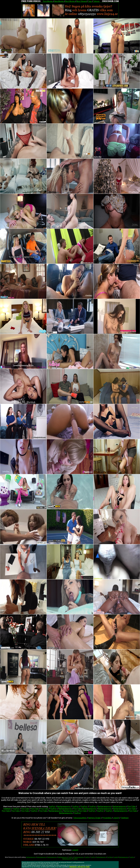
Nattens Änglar (94, 818)
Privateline (107, 818)
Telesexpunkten (80, 818)
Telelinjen (7, 809)
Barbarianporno (64, 806)
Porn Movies (48, 1)
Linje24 (116, 818)
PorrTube (132, 806)
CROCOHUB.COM (110, 1)
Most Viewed (82, 1)
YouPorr (52, 806)
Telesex (96, 1)
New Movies (59, 1)
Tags (90, 1)
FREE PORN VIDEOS (31, 1)
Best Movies (70, 1)
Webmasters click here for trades (80, 867)
